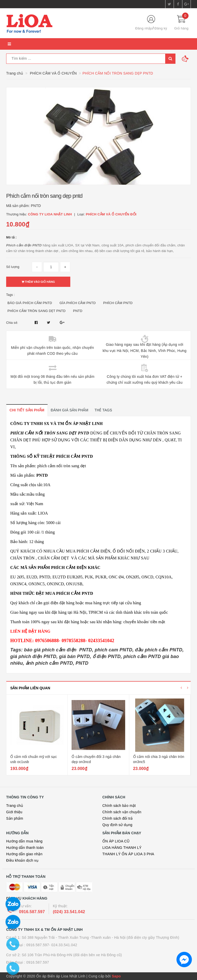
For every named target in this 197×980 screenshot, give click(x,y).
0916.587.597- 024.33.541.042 (52, 945)
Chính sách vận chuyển (122, 812)
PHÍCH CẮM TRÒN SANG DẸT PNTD (37, 311)
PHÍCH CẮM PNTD (118, 303)
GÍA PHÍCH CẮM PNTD (78, 303)
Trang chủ (15, 806)
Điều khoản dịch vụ (22, 860)
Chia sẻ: (12, 323)
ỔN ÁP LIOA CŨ (116, 841)
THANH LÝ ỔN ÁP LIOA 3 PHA (128, 854)
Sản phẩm (15, 818)
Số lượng (13, 267)
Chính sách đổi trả (118, 818)
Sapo (116, 976)
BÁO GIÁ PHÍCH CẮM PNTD (30, 303)
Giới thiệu (14, 812)
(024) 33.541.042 (69, 912)
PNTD (78, 311)
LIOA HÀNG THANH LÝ (122, 848)
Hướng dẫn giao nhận (24, 854)
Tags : (11, 295)
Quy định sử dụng (117, 825)
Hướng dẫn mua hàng (24, 841)
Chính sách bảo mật (119, 806)
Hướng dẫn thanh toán (25, 848)
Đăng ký (161, 28)
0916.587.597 (32, 912)
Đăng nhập (144, 28)
